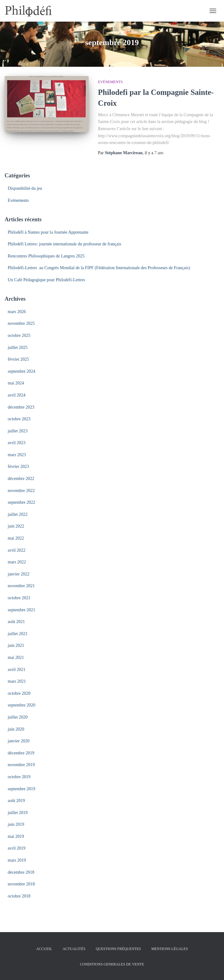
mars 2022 (17, 562)
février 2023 (18, 467)
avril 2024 (17, 395)
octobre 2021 (19, 598)
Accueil (44, 949)
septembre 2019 (21, 789)
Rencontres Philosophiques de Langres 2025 (46, 256)
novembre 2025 (21, 323)
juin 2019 (16, 824)
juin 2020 (16, 729)
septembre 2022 (21, 502)
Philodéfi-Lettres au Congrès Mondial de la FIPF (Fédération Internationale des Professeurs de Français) (99, 268)
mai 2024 (16, 383)
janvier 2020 (19, 741)
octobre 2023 (19, 419)
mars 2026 (17, 312)
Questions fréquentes (118, 949)
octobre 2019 (19, 777)
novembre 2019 (21, 765)
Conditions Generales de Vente (112, 964)
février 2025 (18, 359)
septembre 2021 (21, 610)
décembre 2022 (21, 479)
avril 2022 (17, 550)
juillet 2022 (18, 514)
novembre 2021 (21, 586)
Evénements (110, 82)
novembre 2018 (21, 884)
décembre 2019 (21, 753)
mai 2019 (16, 836)
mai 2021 (16, 658)
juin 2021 (16, 645)
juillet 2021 (18, 634)
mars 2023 (17, 455)
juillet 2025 (18, 348)
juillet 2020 (18, 717)
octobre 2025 (19, 335)
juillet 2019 (18, 813)
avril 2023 (17, 443)
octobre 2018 (19, 896)
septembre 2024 (21, 371)
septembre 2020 (21, 705)
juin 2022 (16, 526)
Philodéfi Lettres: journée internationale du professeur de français (64, 244)
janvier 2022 (19, 574)
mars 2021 (17, 681)
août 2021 (16, 622)
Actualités (74, 949)
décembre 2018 (21, 872)
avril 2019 (17, 848)
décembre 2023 (21, 407)
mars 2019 (17, 860)
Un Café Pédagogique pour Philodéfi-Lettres (46, 280)
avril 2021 (17, 670)
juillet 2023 (18, 431)
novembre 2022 (21, 491)
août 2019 (16, 801)
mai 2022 (16, 538)
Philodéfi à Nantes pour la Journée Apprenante (48, 232)
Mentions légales (170, 949)
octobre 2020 (19, 693)
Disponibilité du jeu (25, 188)
